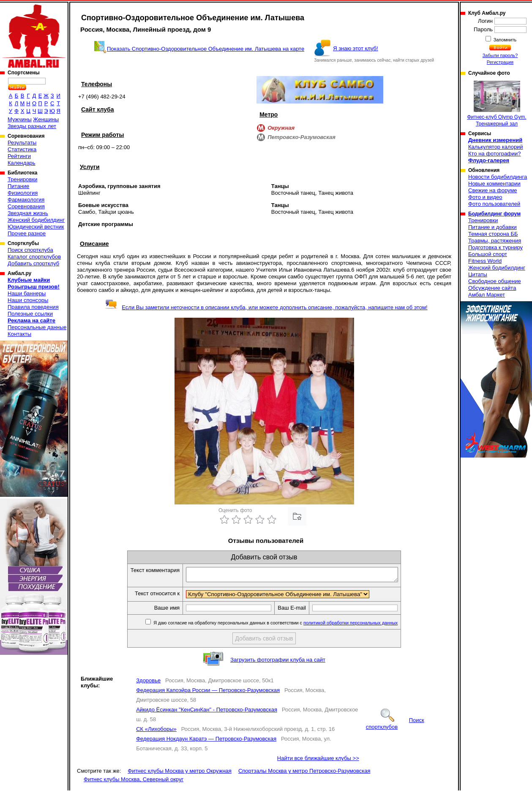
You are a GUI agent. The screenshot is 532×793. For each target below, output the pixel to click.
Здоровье (148, 683)
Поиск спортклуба (30, 250)
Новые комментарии (494, 184)
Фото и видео (485, 197)
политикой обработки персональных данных (363, 625)
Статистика (22, 149)
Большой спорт (488, 254)
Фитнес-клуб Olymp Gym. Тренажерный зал (497, 104)
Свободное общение (495, 281)
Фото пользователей (494, 204)
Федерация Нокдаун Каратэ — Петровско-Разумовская (206, 741)
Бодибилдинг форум (494, 214)
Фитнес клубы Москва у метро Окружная (180, 773)
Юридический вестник (36, 227)
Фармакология (26, 200)
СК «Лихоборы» (156, 732)
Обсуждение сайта (492, 288)
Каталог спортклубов (34, 257)
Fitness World (485, 261)
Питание (18, 186)
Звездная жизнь (28, 213)
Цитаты (478, 274)
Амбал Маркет (487, 295)
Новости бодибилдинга (498, 177)
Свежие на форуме (493, 190)
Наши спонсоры (28, 300)
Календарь (22, 163)
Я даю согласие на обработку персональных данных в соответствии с (288, 625)
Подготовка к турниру (495, 247)
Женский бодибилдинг (36, 220)
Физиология (23, 193)
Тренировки (22, 179)
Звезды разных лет (32, 126)
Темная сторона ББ (493, 234)
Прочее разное (27, 233)
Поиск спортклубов (395, 726)
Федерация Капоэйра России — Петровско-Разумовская (208, 693)
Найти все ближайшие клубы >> (318, 761)
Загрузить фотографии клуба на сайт (278, 662)
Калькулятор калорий (496, 147)
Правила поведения (33, 307)
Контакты (19, 334)
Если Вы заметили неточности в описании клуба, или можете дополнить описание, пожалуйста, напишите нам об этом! (266, 307)
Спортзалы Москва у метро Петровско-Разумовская (304, 773)
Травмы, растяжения (495, 241)
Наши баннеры (27, 293)
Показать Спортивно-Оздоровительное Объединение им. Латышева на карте (206, 49)
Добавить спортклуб (33, 263)
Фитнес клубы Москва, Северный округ (134, 782)
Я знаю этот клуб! (356, 48)
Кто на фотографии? (495, 154)
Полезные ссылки (30, 314)
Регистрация (500, 62)
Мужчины (20, 119)
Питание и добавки (492, 227)
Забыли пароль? (500, 55)
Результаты (22, 143)
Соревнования (26, 206)
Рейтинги (19, 156)
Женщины (46, 119)
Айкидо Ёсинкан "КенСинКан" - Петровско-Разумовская (207, 712)
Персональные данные (37, 327)
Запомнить (505, 40)
